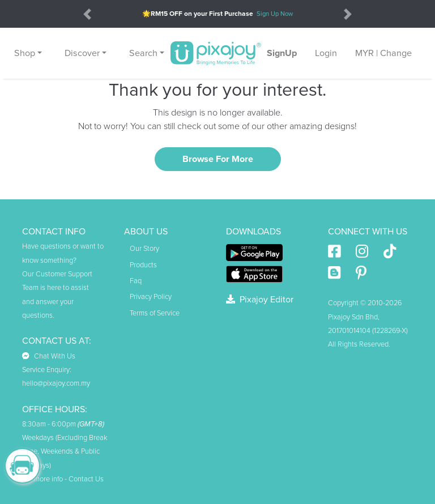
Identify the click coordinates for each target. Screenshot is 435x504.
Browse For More (218, 159)
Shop (25, 53)
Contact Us (86, 479)
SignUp (282, 53)
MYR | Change (383, 53)
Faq (136, 281)
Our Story (144, 249)
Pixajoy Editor (260, 300)
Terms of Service (155, 313)
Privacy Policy (151, 297)
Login (326, 53)
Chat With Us (49, 356)
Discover (82, 53)
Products (143, 265)
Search (143, 53)
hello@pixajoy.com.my (56, 383)
